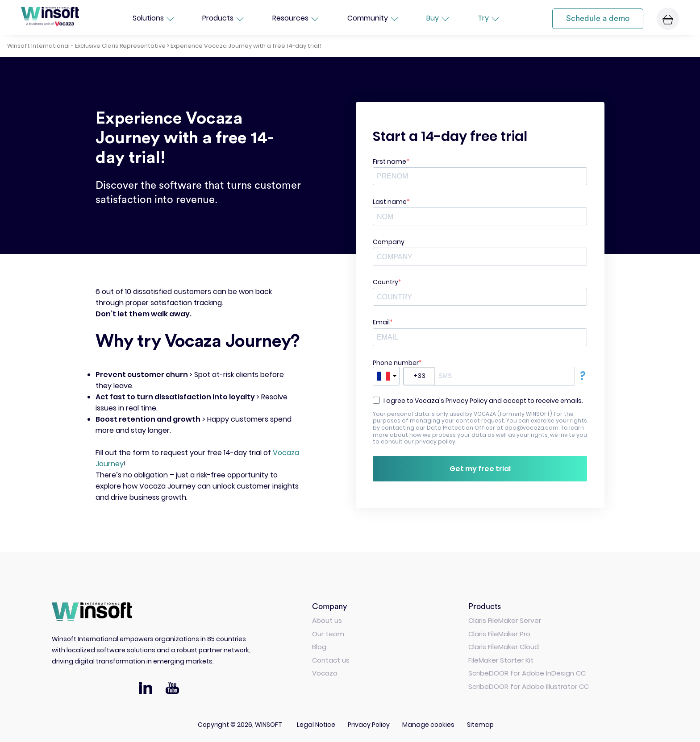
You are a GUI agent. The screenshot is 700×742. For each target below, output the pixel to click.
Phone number (396, 363)
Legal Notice (316, 725)
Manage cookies (428, 725)
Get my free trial (480, 469)
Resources (295, 19)
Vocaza (325, 673)
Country (385, 282)
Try (488, 19)
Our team (328, 634)
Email (381, 322)
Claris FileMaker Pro (499, 634)
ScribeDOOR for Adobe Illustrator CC (529, 686)
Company (389, 242)
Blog (319, 647)
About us (327, 620)
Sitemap (480, 725)
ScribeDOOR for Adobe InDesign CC (527, 673)
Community (373, 19)
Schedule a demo (598, 18)
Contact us (331, 660)
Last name (390, 202)
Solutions (153, 19)
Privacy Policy (369, 725)
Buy (437, 19)
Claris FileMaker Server (505, 620)
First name (390, 162)
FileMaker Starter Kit (501, 660)
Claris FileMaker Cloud (504, 647)
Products (223, 19)
